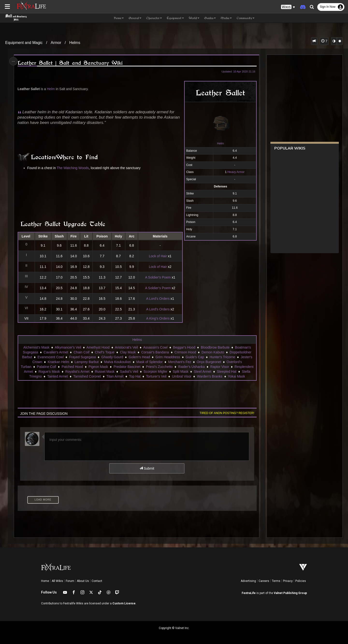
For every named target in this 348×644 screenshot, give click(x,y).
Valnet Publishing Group (290, 593)
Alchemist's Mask (36, 347)
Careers (264, 581)
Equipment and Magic (24, 43)
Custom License (124, 603)
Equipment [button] (175, 18)
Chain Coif (82, 352)
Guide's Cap (195, 357)
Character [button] (154, 18)
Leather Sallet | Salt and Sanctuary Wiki (70, 63)
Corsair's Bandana (155, 352)
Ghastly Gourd (112, 357)
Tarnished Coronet (87, 376)
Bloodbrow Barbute (215, 347)
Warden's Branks (210, 376)
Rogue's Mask (49, 372)
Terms (276, 581)
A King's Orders (158, 318)
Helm (221, 143)
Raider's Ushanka (191, 367)
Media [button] (226, 18)
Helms (75, 43)
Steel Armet (203, 372)
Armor (56, 43)
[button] (288, 7)
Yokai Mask (236, 376)
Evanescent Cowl (51, 357)
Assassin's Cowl (155, 347)
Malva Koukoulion (118, 362)
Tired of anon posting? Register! (227, 413)
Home (45, 581)
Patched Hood (72, 367)
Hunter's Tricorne (222, 357)
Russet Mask (105, 372)
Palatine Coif (47, 367)
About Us (83, 581)
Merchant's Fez (180, 362)
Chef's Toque (105, 352)
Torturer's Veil (156, 376)
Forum (70, 581)
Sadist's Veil (129, 372)
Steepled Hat (227, 372)
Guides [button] (210, 18)
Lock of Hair (158, 256)
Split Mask (181, 372)
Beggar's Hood (184, 347)
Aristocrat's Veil (126, 347)
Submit (147, 468)
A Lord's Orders (158, 299)
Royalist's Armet (77, 372)
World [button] (194, 18)
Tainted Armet (58, 376)
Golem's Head (139, 357)
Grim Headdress (168, 357)
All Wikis (57, 581)
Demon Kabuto (213, 352)
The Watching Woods (73, 168)
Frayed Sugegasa (83, 357)
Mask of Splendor (149, 362)
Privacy (288, 581)
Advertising (248, 581)
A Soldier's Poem (158, 277)
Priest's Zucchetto (159, 367)
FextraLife (249, 593)
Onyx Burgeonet (209, 362)
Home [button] (119, 18)
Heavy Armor (236, 172)
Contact (97, 581)
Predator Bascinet (127, 367)
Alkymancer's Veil (68, 347)
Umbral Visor (182, 376)
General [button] (135, 18)
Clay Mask (128, 352)
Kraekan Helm (58, 362)
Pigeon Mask (98, 367)
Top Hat (135, 376)
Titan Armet (115, 376)
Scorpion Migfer (155, 372)
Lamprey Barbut (87, 362)
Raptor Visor (220, 367)
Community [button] (246, 18)
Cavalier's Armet (56, 352)
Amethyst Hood (98, 347)
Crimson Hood (185, 352)
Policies (301, 581)
